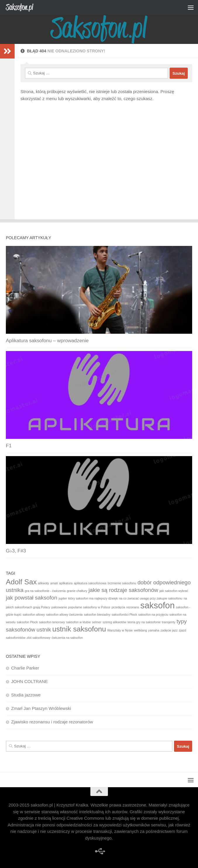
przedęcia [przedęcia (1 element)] (118, 607)
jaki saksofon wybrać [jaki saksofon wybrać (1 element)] (174, 591)
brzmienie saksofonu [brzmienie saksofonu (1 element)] (122, 583)
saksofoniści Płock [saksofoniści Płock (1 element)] (124, 614)
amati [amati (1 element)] (54, 583)
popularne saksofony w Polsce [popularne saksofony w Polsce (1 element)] (89, 607)
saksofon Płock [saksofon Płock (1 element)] (27, 622)
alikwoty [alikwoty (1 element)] (44, 583)
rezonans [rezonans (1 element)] (133, 607)
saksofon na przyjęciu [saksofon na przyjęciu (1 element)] (153, 614)
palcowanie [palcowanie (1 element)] (59, 607)
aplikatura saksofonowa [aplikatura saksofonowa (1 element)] (90, 583)
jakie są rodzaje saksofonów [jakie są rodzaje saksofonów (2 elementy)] (123, 590)
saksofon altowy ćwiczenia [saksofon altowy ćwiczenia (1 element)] (64, 614)
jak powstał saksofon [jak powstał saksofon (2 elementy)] (32, 598)
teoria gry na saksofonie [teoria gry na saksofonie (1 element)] (144, 622)
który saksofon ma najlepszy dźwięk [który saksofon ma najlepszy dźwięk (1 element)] (93, 598)
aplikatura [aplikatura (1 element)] (66, 583)
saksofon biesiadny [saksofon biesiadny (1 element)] (97, 614)
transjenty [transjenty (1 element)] (168, 622)
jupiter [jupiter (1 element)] (63, 598)
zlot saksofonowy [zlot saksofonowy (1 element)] (38, 638)
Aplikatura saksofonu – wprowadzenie (47, 341)
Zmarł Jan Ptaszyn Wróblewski (41, 708)
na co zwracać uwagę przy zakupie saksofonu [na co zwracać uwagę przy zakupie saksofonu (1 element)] (151, 598)
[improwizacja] (99, 851)
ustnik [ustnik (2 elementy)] (44, 630)
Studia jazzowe (26, 695)
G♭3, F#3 (16, 551)
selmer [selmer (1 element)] (97, 622)
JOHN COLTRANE (30, 681)
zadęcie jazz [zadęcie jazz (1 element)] (169, 630)
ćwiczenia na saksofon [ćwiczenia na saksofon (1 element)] (67, 638)
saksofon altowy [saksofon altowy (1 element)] (34, 614)
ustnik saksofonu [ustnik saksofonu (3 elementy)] (79, 629)
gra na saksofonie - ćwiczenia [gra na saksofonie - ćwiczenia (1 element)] (45, 591)
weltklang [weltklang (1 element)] (140, 630)
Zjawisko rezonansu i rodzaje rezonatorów (52, 722)
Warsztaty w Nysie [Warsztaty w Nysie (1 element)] (120, 630)
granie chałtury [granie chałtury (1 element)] (77, 591)
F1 (9, 446)
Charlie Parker (25, 668)
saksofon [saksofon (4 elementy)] (157, 605)
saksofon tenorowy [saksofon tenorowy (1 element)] (52, 622)
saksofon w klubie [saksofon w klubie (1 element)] (78, 622)
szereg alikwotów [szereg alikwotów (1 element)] (115, 622)
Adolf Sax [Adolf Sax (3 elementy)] (21, 582)
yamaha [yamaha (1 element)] (154, 630)
